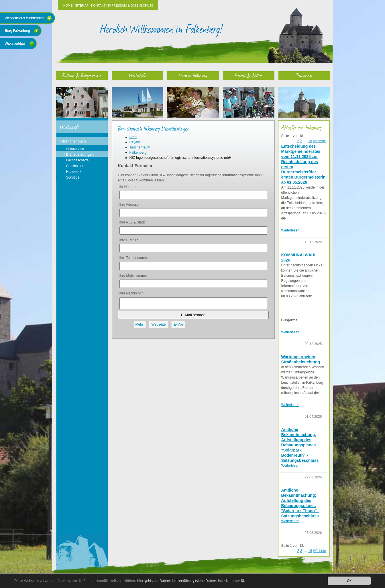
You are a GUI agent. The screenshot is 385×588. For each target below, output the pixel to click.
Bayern (135, 142)
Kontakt (98, 5)
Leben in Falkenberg (193, 75)
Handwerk (74, 172)
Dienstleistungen (80, 155)
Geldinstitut (75, 166)
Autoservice (75, 149)
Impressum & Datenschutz (131, 5)
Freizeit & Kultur (249, 75)
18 (310, 141)
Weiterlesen (290, 230)
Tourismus (304, 75)
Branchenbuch (74, 141)
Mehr (139, 324)
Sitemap (82, 5)
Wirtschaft (137, 75)
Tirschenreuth (140, 147)
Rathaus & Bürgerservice (82, 75)
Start (133, 137)
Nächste (319, 141)
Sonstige (73, 177)
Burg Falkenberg (17, 30)
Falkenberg (138, 153)
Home (68, 5)
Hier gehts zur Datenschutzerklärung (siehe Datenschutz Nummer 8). (191, 581)
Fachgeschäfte (77, 160)
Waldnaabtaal (15, 43)
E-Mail (178, 324)
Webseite (158, 324)
